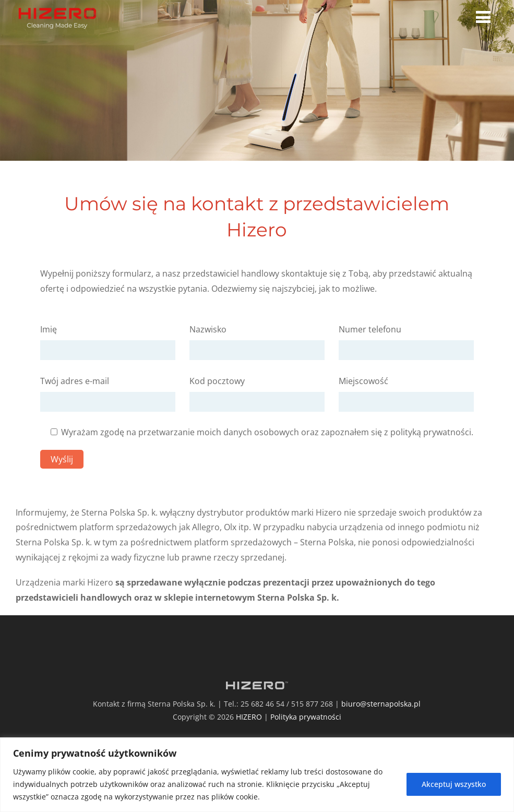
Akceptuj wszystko (454, 784)
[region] (257, 775)
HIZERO (249, 717)
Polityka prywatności (306, 717)
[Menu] (486, 16)
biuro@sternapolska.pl (381, 704)
